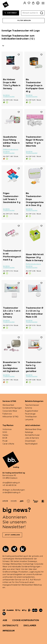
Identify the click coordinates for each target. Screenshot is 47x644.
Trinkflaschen (31, 417)
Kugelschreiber (32, 411)
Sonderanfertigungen (12, 408)
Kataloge (29, 432)
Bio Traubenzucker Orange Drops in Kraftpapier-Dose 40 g (35, 86)
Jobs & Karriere (32, 438)
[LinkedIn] (6, 549)
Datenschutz (10, 626)
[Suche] (42, 13)
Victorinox (7, 429)
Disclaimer (30, 626)
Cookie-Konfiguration (26, 620)
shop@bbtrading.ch (11, 483)
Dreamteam (30, 441)
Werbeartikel (8, 405)
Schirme (29, 408)
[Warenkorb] (33, 3)
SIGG (5, 432)
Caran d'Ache (8, 444)
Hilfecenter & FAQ (10, 417)
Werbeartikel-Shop (33, 429)
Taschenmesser (32, 405)
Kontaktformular (32, 435)
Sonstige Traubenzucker (9, 96)
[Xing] (14, 549)
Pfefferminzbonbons (11, 150)
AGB (5, 620)
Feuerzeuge (30, 414)
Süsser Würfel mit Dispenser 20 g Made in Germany (35, 258)
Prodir (5, 441)
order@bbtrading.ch (11, 493)
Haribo (5, 435)
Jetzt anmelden (12, 535)
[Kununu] (23, 549)
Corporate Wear (10, 411)
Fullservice (7, 414)
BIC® (5, 438)
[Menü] (23, 21)
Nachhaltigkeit (31, 444)
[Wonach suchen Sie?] (30, 13)
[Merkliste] (29, 3)
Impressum (9, 631)
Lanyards (29, 420)
